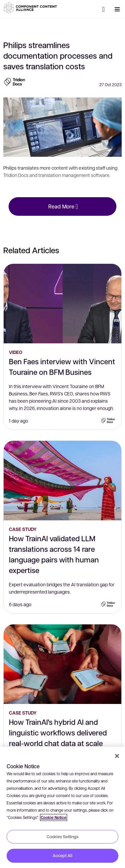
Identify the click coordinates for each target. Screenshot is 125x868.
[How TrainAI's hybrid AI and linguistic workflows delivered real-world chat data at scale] (62, 664)
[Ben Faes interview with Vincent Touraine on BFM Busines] (62, 304)
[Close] (117, 756)
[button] (31, 8)
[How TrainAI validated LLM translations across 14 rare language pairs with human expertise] (62, 481)
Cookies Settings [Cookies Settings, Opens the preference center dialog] (62, 837)
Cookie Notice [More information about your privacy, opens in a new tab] (54, 817)
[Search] (104, 9)
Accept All (62, 855)
